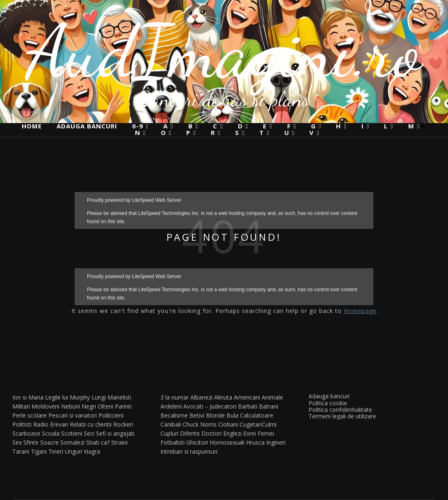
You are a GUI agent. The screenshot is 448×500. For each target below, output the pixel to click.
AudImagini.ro (224, 51)
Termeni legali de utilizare (342, 416)
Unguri (73, 451)
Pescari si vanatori (73, 415)
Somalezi (72, 442)
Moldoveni (46, 406)
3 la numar (175, 397)
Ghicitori (197, 442)
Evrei (250, 433)
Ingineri (276, 442)
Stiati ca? (98, 442)
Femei (266, 433)
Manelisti (119, 397)
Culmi (269, 424)
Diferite (190, 433)
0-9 (138, 126)
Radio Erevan (51, 424)
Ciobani (228, 424)
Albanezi (201, 397)
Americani (247, 397)
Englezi (232, 433)
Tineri (56, 451)
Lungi (99, 397)
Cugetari (251, 424)
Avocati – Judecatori (210, 406)
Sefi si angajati (115, 433)
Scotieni (72, 433)
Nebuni (71, 406)
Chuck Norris (200, 424)
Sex (17, 442)
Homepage (360, 311)
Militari (21, 406)
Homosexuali (227, 442)
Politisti (22, 424)
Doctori (211, 433)
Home (32, 126)
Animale (272, 397)
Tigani (39, 451)
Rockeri (123, 424)
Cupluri (169, 433)
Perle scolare (30, 415)
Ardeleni (171, 406)
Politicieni (111, 415)
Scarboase (26, 433)
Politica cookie (328, 403)
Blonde (215, 415)
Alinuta (223, 397)
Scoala (51, 433)
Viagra (92, 451)
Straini (119, 442)
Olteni (105, 406)
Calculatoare (257, 415)
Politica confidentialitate (340, 410)
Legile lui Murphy (67, 397)
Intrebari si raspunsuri (189, 451)
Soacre (49, 442)
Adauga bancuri (87, 126)
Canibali (171, 424)
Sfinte (31, 442)
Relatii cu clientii (91, 424)
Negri (89, 406)
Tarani (21, 451)
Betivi (197, 415)
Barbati (248, 406)
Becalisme (174, 415)
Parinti (123, 406)
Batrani (269, 406)
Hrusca (255, 442)
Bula (232, 415)
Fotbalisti (173, 442)
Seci (89, 433)
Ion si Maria (28, 397)
